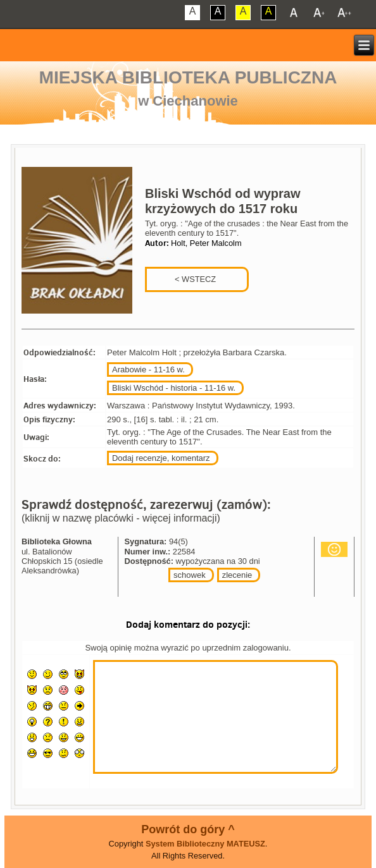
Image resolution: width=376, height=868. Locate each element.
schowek (190, 575)
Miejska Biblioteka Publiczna (188, 77)
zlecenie (237, 575)
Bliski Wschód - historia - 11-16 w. (174, 388)
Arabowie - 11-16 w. (148, 370)
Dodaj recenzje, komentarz (161, 458)
